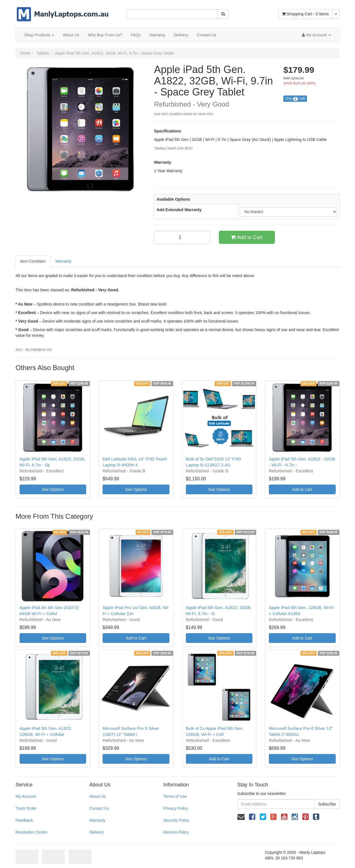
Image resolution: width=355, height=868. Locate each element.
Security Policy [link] (176, 820)
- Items (305, 14)
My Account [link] (26, 796)
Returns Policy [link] (176, 832)
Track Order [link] (26, 808)
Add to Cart (247, 237)
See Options (53, 489)
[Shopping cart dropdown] (336, 14)
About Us (71, 35)
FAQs (136, 35)
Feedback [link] (24, 820)
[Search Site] (223, 14)
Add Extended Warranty (179, 210)
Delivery (181, 35)
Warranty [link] (97, 820)
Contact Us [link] (99, 808)
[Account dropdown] (316, 35)
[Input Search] (172, 14)
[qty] (182, 237)
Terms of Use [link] (175, 796)
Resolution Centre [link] (32, 832)
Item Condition (33, 261)
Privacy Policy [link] (176, 808)
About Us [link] (97, 796)
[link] (252, 817)
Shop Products (40, 35)
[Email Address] (276, 804)
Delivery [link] (96, 832)
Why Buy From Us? (105, 35)
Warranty (157, 35)
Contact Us (206, 35)
